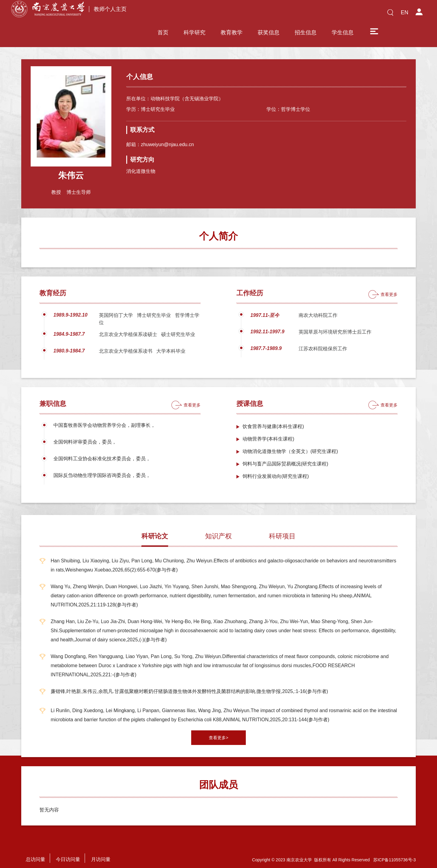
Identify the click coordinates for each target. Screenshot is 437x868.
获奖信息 (269, 14)
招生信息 (306, 14)
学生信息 (343, 14)
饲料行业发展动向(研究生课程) (276, 468)
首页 (163, 14)
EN (404, 12)
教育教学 (232, 14)
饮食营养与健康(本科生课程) (273, 419)
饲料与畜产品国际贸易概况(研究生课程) (285, 456)
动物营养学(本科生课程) (268, 431)
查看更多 (389, 286)
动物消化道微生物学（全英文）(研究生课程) (290, 443)
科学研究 (195, 14)
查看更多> (218, 730)
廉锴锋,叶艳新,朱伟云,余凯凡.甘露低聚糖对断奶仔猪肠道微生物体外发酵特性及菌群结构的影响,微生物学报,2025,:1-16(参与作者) (189, 683)
